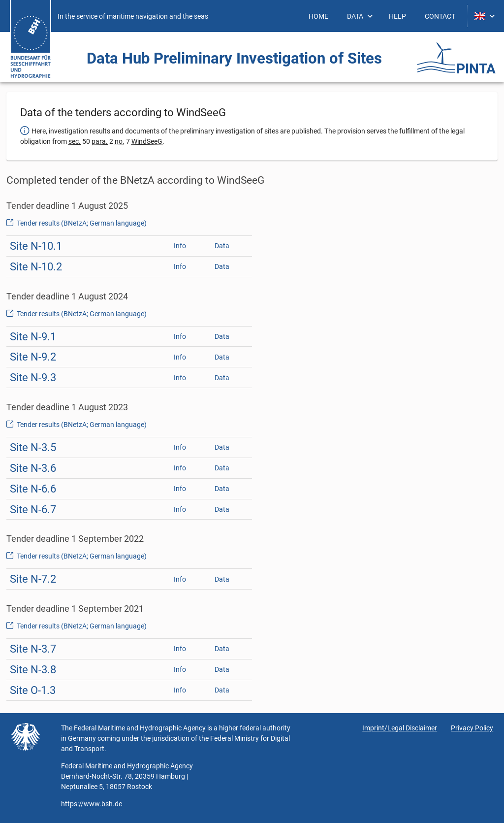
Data (222, 246)
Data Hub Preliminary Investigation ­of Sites (234, 58)
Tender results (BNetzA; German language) (77, 223)
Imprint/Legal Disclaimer (400, 728)
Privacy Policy (472, 728)
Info (180, 246)
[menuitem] (318, 16)
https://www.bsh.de (92, 804)
